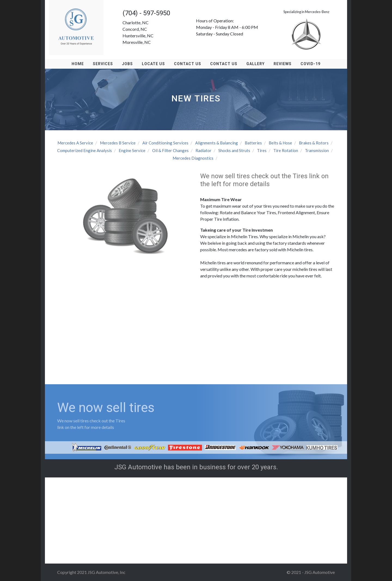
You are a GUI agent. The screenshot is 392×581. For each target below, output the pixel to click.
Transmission (317, 150)
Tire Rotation (286, 150)
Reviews (283, 64)
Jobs (127, 64)
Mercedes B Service (118, 143)
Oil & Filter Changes (170, 150)
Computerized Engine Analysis (85, 150)
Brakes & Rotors (314, 143)
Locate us (153, 64)
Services (103, 64)
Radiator (203, 150)
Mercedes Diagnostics (193, 158)
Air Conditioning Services (165, 143)
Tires (262, 150)
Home (78, 64)
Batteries (253, 143)
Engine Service (132, 150)
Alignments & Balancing (217, 143)
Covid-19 (310, 64)
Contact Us (188, 64)
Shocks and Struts (234, 150)
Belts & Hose (280, 143)
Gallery (255, 64)
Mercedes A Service (75, 143)
